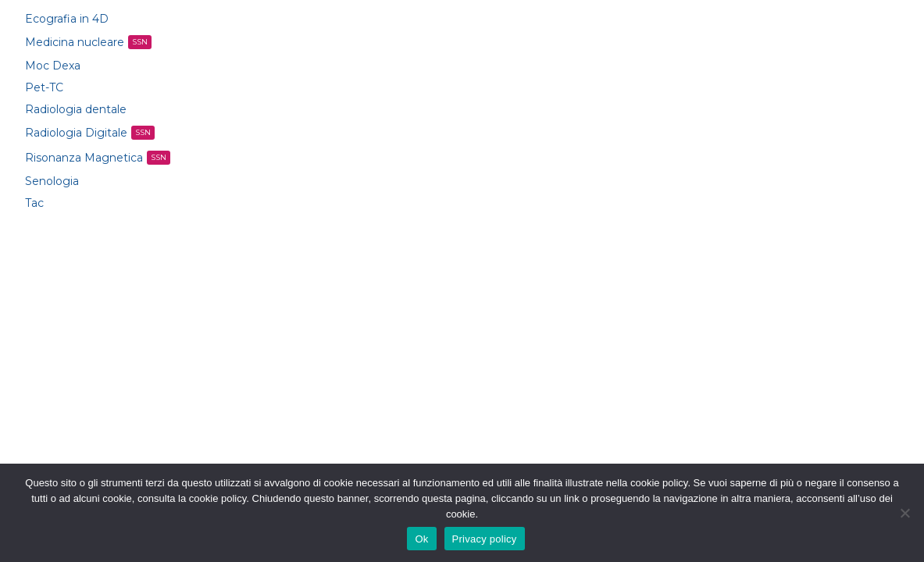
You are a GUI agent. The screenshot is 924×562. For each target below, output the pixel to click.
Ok (421, 539)
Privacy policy (485, 539)
